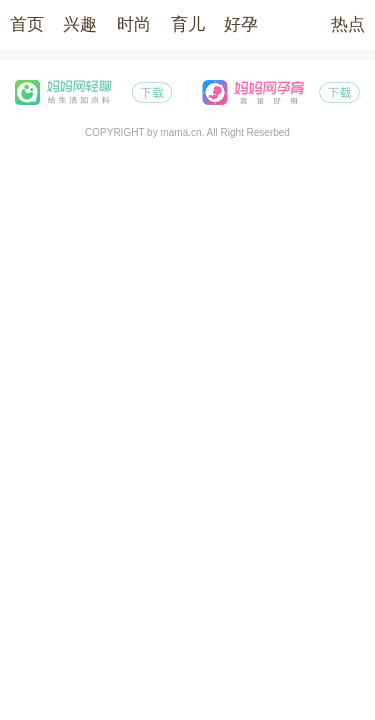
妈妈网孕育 (282, 92)
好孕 (241, 24)
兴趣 (80, 24)
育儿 (188, 24)
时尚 (134, 24)
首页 (27, 24)
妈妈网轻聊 (94, 92)
